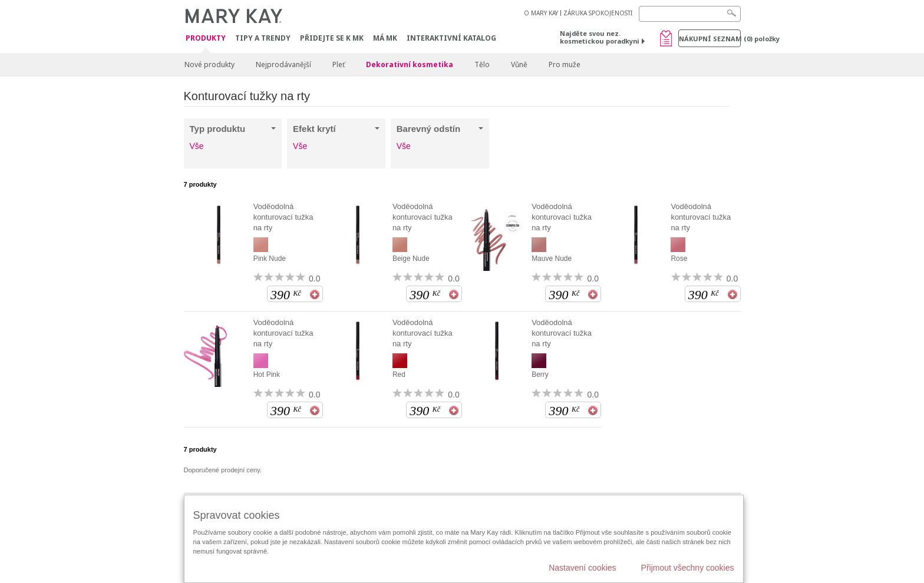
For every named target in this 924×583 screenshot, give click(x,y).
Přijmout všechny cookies (688, 568)
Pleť (339, 64)
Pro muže (565, 64)
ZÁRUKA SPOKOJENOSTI (598, 13)
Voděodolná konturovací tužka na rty (283, 217)
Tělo (482, 64)
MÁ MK (385, 38)
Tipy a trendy (263, 38)
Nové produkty (209, 64)
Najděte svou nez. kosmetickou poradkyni (600, 37)
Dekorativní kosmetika (410, 64)
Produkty (206, 39)
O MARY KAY (541, 13)
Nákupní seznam (710, 39)
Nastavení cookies (582, 568)
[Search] (690, 14)
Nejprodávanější (283, 64)
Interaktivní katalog (451, 38)
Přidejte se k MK (332, 38)
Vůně (519, 64)
